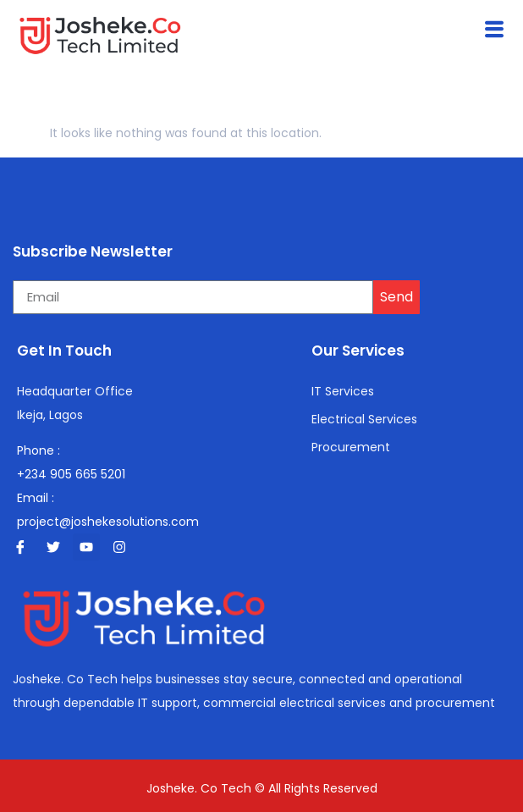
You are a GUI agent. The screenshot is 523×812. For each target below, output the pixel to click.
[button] (495, 30)
